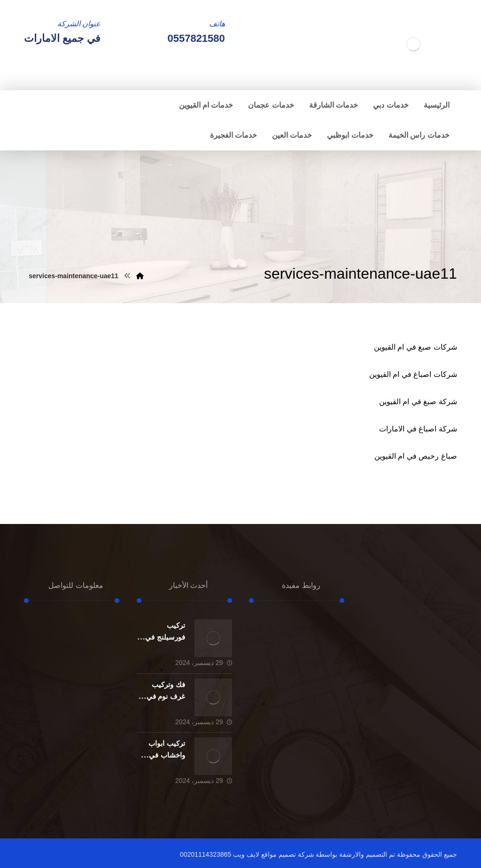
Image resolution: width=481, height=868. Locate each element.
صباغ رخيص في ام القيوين (416, 456)
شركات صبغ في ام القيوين (415, 347)
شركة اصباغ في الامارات (418, 429)
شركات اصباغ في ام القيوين (413, 374)
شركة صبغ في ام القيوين (418, 402)
